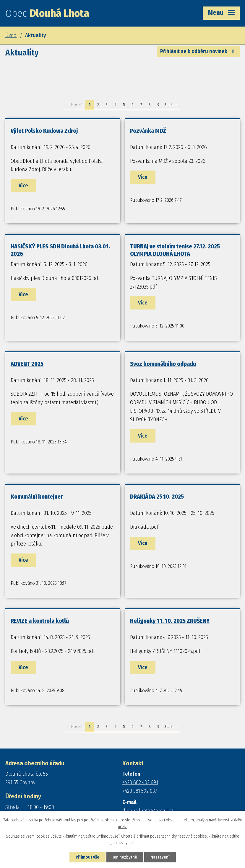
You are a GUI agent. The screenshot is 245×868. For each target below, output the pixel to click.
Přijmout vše (87, 857)
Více (23, 186)
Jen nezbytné (125, 857)
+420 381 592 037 (140, 791)
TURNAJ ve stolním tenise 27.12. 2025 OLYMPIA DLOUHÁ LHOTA (175, 250)
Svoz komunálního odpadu (163, 364)
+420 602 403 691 (140, 782)
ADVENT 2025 (27, 364)
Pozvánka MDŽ (148, 131)
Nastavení (160, 857)
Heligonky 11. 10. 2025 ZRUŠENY (170, 621)
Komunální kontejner (37, 497)
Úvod (11, 35)
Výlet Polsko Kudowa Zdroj (44, 131)
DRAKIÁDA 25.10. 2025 (157, 497)
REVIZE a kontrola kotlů (40, 621)
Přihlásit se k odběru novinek (198, 51)
